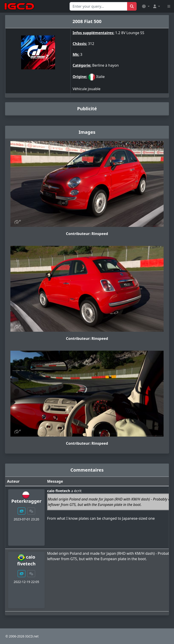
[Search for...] (98, 6)
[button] (146, 6)
